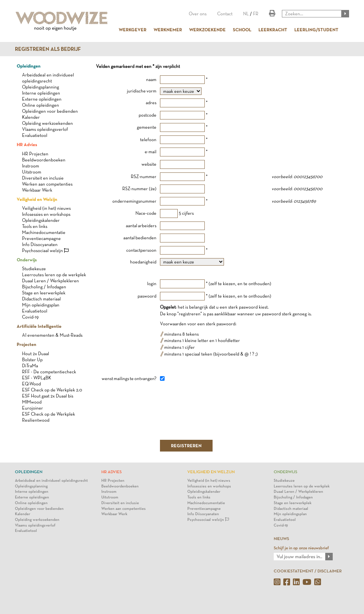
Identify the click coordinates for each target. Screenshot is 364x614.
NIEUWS (281, 539)
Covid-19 (30, 317)
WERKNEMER (168, 30)
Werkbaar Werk (37, 190)
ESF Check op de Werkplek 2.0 (52, 390)
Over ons (198, 14)
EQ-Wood (31, 384)
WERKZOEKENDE (207, 30)
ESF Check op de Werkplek (49, 414)
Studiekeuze (34, 269)
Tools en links (35, 226)
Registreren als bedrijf (48, 49)
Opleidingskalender (41, 220)
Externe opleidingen (42, 99)
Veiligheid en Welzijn (37, 199)
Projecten (26, 344)
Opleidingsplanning (41, 87)
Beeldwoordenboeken (44, 160)
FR (256, 14)
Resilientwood (36, 420)
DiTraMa (30, 366)
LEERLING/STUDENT (316, 30)
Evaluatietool (35, 135)
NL (246, 14)
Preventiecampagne (41, 238)
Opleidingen (29, 66)
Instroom (31, 166)
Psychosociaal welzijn (45, 250)
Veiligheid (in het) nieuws (46, 208)
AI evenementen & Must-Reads (52, 335)
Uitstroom (32, 172)
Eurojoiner (33, 408)
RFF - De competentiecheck (49, 372)
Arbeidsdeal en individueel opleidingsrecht (51, 480)
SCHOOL (242, 30)
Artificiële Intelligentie (39, 326)
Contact (225, 14)
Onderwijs (27, 260)
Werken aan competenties (47, 184)
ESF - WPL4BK (37, 378)
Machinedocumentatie (44, 232)
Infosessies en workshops (46, 214)
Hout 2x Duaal (36, 354)
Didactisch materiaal (41, 299)
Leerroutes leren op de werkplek (54, 275)
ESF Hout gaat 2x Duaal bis (48, 396)
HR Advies (27, 144)
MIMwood (32, 402)
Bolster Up (32, 360)
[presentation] (214, 410)
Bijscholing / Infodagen (44, 287)
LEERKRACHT (273, 30)
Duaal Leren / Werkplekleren (50, 281)
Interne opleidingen (41, 93)
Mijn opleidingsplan (41, 305)
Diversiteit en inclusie (43, 178)
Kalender (31, 117)
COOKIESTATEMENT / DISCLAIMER (308, 571)
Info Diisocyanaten (40, 244)
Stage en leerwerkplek (44, 293)
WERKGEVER (133, 30)
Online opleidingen (41, 105)
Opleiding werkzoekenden (47, 123)
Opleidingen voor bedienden (50, 111)
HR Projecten (35, 154)
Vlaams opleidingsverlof (45, 129)
